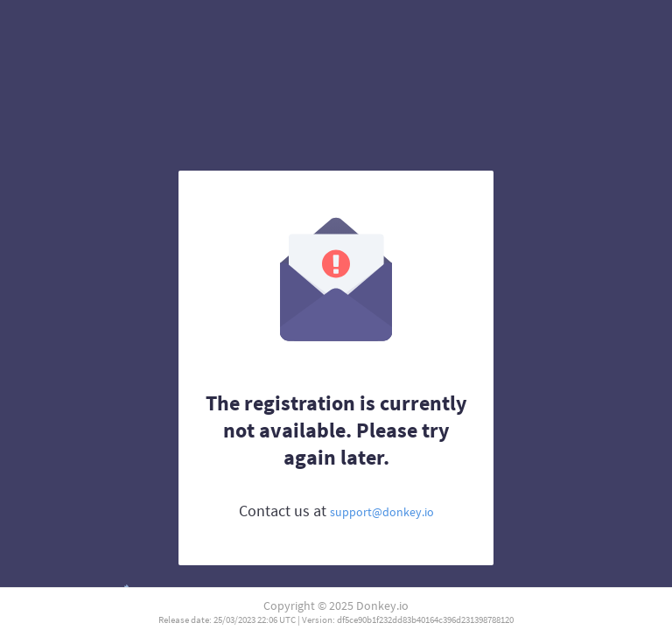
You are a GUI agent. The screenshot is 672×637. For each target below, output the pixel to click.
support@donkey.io (382, 512)
